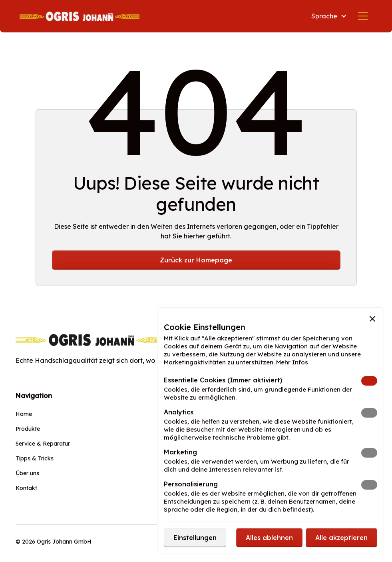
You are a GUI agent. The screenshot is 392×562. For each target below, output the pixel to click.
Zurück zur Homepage (196, 260)
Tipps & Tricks (35, 458)
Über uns (27, 473)
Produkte (28, 429)
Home (24, 414)
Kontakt (26, 488)
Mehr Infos (292, 362)
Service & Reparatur (43, 444)
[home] (80, 16)
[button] (329, 16)
